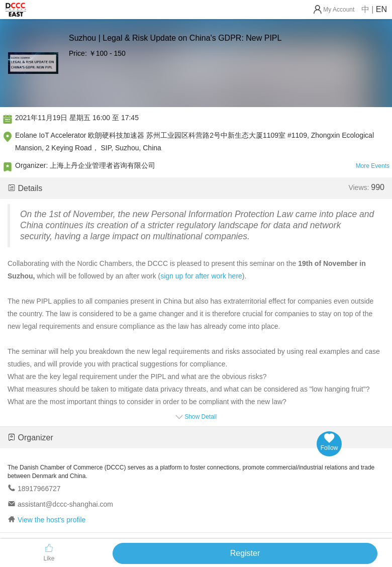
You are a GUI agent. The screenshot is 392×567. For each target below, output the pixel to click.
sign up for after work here (201, 276)
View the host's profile (52, 520)
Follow (329, 442)
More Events (373, 166)
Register (245, 553)
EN (381, 9)
